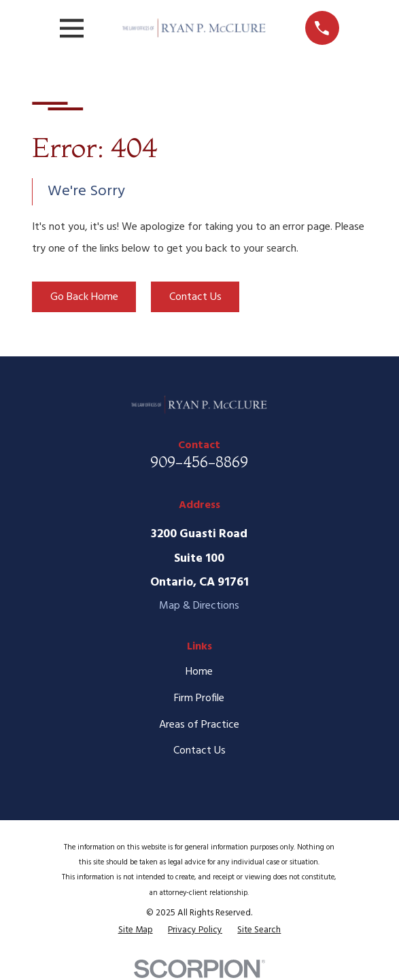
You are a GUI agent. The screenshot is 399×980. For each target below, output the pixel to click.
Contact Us (195, 297)
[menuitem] (136, 930)
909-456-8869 (199, 462)
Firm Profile (199, 698)
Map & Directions (199, 606)
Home (199, 672)
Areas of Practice (199, 725)
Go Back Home (84, 297)
